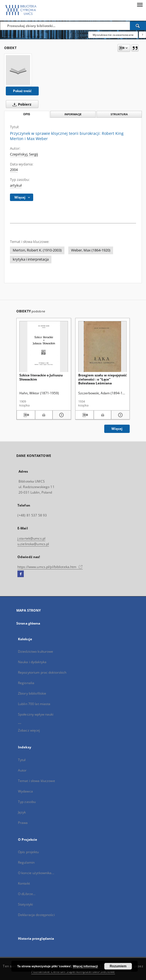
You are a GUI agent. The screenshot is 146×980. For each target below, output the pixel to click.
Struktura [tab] (119, 114)
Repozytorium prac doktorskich (42, 672)
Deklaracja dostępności (36, 915)
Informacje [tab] (73, 114)
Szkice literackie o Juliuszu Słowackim (41, 377)
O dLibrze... (27, 894)
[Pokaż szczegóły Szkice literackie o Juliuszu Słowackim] (61, 415)
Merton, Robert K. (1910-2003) (37, 250)
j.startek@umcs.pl (31, 538)
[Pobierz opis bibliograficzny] (26, 415)
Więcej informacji (85, 966)
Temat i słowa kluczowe (36, 781)
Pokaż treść (22, 91)
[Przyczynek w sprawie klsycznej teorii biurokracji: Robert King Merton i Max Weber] (18, 70)
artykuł (16, 185)
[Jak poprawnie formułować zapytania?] (142, 35)
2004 (14, 170)
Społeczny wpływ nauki (36, 714)
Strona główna (28, 623)
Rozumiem (118, 966)
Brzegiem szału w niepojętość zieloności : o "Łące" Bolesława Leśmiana (102, 379)
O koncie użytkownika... (36, 873)
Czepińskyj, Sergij (24, 154)
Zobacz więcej (29, 730)
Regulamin (26, 862)
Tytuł (22, 760)
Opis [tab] (27, 114)
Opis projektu (28, 852)
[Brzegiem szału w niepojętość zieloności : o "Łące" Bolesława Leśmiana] (103, 347)
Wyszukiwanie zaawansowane (113, 35)
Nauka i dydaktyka (32, 662)
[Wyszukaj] (138, 26)
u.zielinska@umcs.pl (33, 544)
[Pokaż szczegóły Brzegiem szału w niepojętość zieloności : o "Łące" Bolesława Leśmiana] (120, 415)
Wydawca (25, 791)
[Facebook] (21, 574)
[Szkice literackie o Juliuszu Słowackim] (44, 347)
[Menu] (140, 4)
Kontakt (24, 883)
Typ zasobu (27, 802)
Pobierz (21, 104)
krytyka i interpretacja (31, 259)
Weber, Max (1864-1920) (91, 250)
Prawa (23, 823)
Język (22, 812)
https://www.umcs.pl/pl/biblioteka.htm (50, 567)
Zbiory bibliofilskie (32, 693)
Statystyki (25, 904)
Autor (22, 770)
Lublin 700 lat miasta (34, 704)
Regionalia (26, 683)
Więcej (117, 429)
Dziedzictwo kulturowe (36, 651)
